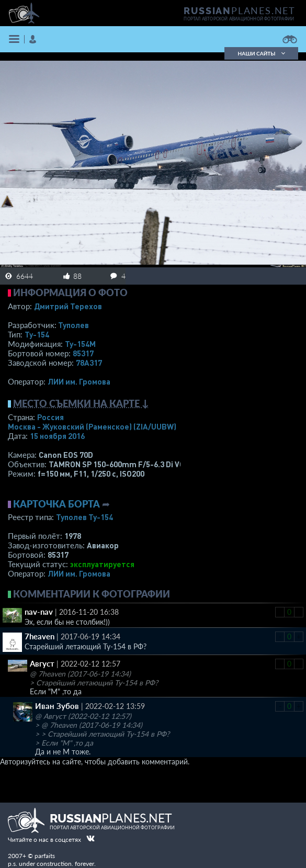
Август (42, 663)
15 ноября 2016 (57, 436)
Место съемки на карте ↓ (81, 403)
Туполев (73, 325)
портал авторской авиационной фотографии (239, 19)
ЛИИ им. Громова (79, 381)
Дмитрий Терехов (68, 306)
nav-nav (39, 612)
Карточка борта (56, 504)
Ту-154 (37, 334)
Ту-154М (80, 344)
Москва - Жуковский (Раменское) (92, 426)
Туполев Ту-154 (84, 517)
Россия (50, 417)
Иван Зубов (57, 706)
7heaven (39, 636)
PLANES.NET (240, 10)
